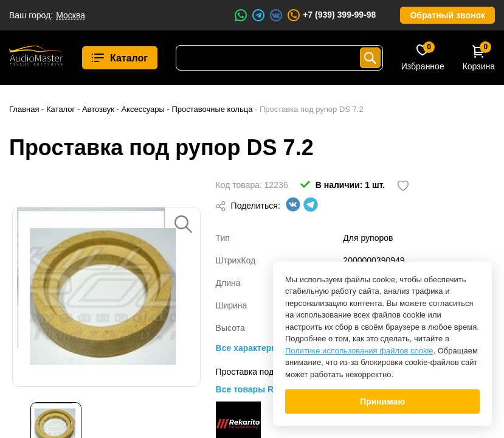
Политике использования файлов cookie (359, 351)
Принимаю (382, 401)
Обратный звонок (447, 15)
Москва (71, 15)
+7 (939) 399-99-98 (331, 15)
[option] (106, 297)
